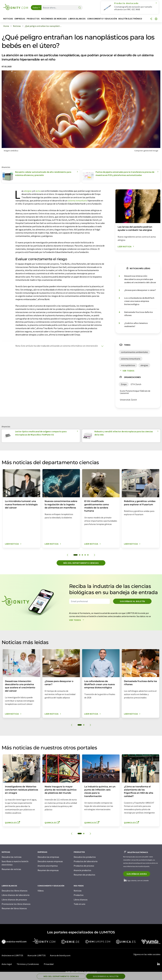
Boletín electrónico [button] (130, 19)
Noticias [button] (8, 19)
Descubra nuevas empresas (50, 861)
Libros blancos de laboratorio (16, 895)
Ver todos (127, 371)
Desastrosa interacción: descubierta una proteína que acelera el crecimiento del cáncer (140, 279)
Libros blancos (81, 900)
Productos (79, 895)
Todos (35, 8)
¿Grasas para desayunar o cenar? (140, 290)
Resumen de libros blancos (14, 908)
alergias (28, 191)
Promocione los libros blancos (16, 904)
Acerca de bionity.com (60, 955)
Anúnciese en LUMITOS (12, 955)
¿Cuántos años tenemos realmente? (136, 325)
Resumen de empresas (48, 870)
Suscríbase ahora (137, 874)
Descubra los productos (85, 857)
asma (38, 191)
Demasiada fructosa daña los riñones (139, 314)
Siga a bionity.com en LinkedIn (136, 881)
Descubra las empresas (48, 857)
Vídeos (41, 891)
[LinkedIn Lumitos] (158, 964)
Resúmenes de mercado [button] (54, 19)
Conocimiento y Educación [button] (102, 19)
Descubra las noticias (12, 857)
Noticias (78, 891)
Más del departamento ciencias (81, 563)
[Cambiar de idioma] (156, 19)
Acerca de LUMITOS (37, 955)
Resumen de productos (84, 875)
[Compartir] (151, 19)
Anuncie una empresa (48, 866)
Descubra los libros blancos (15, 891)
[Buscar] (80, 8)
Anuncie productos (82, 870)
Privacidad (49, 964)
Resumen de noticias (11, 869)
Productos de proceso (84, 866)
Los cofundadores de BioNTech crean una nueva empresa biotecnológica (139, 301)
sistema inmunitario (77, 201)
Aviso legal (7, 964)
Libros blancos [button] (77, 19)
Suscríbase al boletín (132, 601)
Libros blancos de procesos (14, 900)
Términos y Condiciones (28, 964)
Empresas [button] (20, 19)
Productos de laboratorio (86, 861)
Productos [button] (33, 19)
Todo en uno (79, 904)
